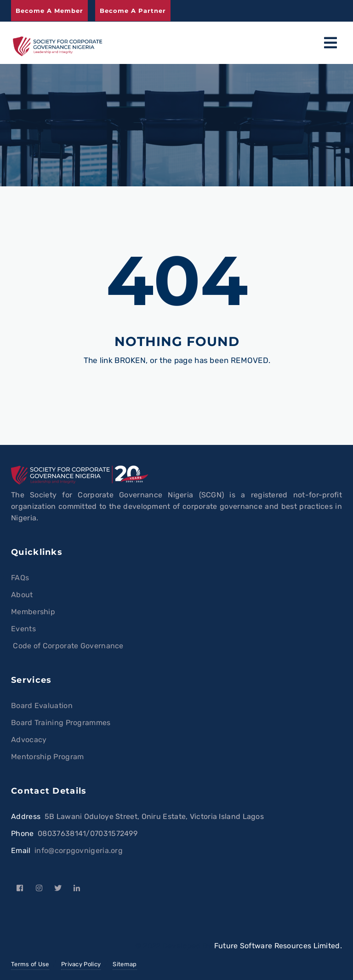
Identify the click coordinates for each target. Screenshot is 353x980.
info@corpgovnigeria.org (79, 850)
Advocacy (29, 740)
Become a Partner (133, 11)
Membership (33, 612)
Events (23, 629)
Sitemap (125, 964)
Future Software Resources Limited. (278, 946)
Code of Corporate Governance (67, 646)
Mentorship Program (47, 757)
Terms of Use (30, 964)
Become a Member (49, 11)
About (22, 595)
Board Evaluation (42, 706)
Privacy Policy (81, 964)
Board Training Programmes (61, 723)
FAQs (20, 578)
